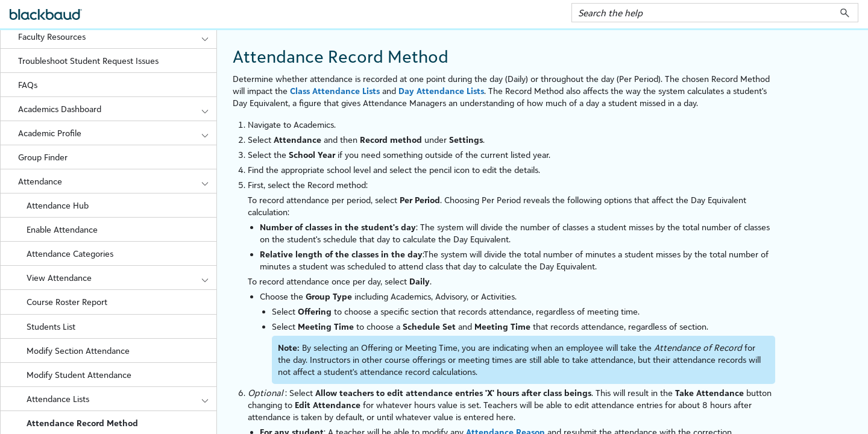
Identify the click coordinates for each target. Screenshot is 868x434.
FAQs (28, 94)
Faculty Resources (117, 46)
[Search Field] (715, 13)
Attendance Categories (70, 263)
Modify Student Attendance (79, 384)
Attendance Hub (58, 215)
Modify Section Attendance (78, 360)
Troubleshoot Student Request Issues (88, 70)
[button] (845, 13)
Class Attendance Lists (335, 91)
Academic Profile (117, 143)
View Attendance (121, 287)
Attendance (117, 191)
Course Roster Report (67, 311)
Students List (51, 336)
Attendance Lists (121, 408)
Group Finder (43, 167)
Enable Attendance (62, 239)
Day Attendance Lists (441, 91)
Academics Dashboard (117, 118)
